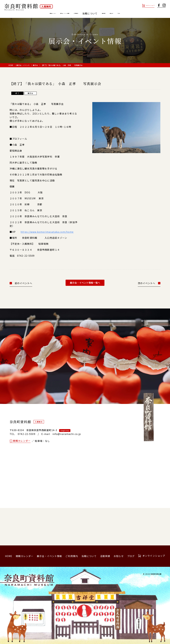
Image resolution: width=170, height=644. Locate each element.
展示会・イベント (23, 65)
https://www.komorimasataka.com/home (47, 232)
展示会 (35, 65)
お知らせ (130, 13)
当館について (89, 556)
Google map (65, 431)
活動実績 (116, 13)
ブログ (143, 13)
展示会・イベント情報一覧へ (85, 283)
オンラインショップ (143, 5)
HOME (11, 65)
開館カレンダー (32, 13)
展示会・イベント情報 (58, 13)
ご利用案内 (81, 13)
